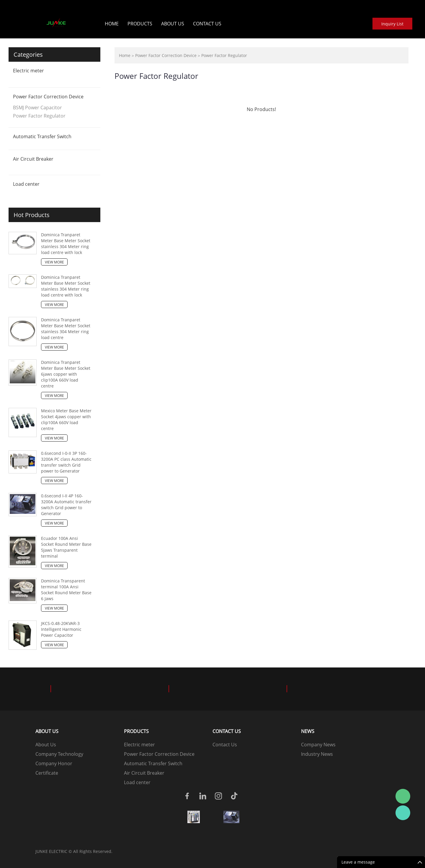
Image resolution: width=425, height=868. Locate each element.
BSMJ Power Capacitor (37, 108)
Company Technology (59, 754)
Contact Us (207, 24)
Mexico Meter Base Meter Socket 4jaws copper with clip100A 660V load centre (66, 420)
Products (140, 24)
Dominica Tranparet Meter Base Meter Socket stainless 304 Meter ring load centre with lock (66, 244)
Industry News (317, 754)
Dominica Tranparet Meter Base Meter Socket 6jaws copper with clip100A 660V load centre (66, 374)
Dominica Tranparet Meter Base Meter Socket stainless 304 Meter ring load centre (66, 329)
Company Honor (54, 763)
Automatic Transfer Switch (42, 136)
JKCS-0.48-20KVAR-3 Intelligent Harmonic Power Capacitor (61, 629)
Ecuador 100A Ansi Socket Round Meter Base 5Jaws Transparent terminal (66, 547)
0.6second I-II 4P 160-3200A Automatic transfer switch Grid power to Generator (66, 505)
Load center (26, 184)
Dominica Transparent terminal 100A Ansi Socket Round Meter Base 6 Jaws (66, 590)
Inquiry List (392, 24)
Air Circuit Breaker (33, 159)
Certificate (47, 773)
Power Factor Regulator (39, 116)
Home (112, 24)
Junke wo (403, 813)
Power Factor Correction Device (48, 97)
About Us (173, 24)
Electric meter (28, 71)
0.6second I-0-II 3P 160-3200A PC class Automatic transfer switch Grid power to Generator (66, 462)
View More (54, 262)
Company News (318, 745)
